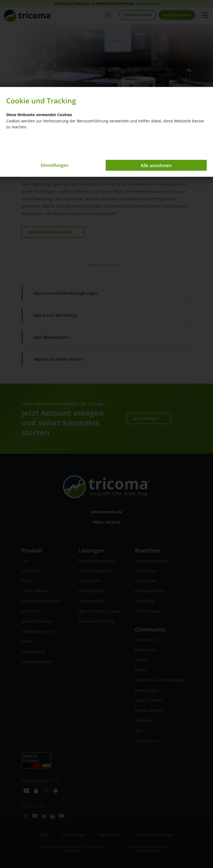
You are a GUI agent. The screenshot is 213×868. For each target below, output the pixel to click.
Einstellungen (55, 165)
